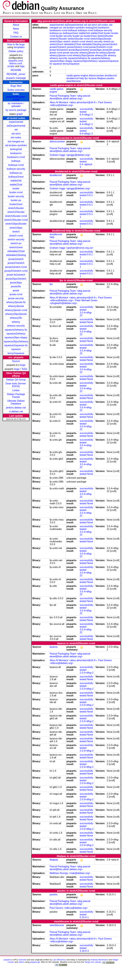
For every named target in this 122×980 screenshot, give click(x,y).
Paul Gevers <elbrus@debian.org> (69, 908)
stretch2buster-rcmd (16, 216)
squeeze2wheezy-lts (16, 330)
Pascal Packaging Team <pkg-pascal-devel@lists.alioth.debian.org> (70, 97)
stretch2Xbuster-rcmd (16, 98)
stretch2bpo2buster (16, 224)
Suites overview (16, 90)
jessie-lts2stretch (16, 275)
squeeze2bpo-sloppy (16, 337)
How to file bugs (16, 44)
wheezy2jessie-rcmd (16, 310)
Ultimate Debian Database (16, 402)
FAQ (16, 33)
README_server (16, 74)
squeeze (16, 349)
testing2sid (16, 149)
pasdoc (111, 78)
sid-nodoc (16, 137)
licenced (23, 960)
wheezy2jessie (16, 306)
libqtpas (102, 78)
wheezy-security (16, 326)
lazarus (93, 78)
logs (22, 66)
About (16, 25)
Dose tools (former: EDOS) (16, 385)
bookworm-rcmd (16, 157)
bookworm (16, 153)
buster (16, 188)
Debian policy (16, 51)
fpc (86, 78)
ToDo (24, 369)
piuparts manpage (16, 78)
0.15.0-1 (84, 917)
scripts (11, 66)
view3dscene (74, 81)
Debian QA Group (16, 380)
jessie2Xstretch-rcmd (16, 271)
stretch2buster (16, 208)
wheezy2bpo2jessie (16, 314)
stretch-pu (16, 243)
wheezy (16, 322)
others (21, 962)
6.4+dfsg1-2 (86, 115)
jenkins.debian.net (16, 408)
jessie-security (16, 298)
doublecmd (111, 75)
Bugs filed (16, 86)
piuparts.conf (16, 61)
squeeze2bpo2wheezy (16, 341)
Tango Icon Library (93, 962)
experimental (16, 122)
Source (16, 361)
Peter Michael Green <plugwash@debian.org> (74, 302)
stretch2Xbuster (16, 212)
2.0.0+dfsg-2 (87, 673)
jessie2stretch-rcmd (16, 267)
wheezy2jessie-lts (16, 302)
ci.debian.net (16, 411)
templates (19, 47)
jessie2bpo (16, 283)
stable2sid (16, 181)
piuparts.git (35, 962)
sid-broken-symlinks (16, 145)
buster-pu (16, 200)
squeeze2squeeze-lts (16, 345)
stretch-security (16, 239)
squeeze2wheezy (16, 334)
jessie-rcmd (16, 294)
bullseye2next (16, 177)
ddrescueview (96, 75)
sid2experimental (16, 126)
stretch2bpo (16, 228)
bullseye (16, 161)
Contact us (16, 37)
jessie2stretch (16, 259)
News (16, 29)
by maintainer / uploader (16, 105)
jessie (16, 290)
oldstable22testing (16, 255)
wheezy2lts (16, 318)
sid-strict (16, 134)
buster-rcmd (16, 192)
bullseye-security (16, 169)
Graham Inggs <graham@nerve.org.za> (72, 248)
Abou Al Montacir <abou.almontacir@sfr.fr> (73, 102)
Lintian (16, 390)
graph (20, 114)
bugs (23, 365)
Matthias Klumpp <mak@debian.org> (70, 873)
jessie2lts (16, 286)
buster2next (16, 204)
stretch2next (16, 247)
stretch (16, 232)
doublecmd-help (75, 78)
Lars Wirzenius (59, 960)
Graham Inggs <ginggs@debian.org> (70, 155)
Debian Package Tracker (16, 396)
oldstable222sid (16, 251)
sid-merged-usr (16, 141)
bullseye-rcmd (16, 165)
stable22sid (16, 185)
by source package (16, 110)
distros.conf (16, 63)
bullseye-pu (16, 173)
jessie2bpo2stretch (16, 279)
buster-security (16, 196)
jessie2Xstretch (16, 263)
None (90, 322)
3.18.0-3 (84, 951)
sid (16, 130)
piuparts (7, 960)
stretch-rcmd (16, 236)
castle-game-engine (77, 75)
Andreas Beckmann (99, 960)
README (16, 70)
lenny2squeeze (16, 353)
